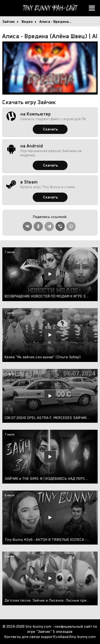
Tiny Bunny (50, 8)
